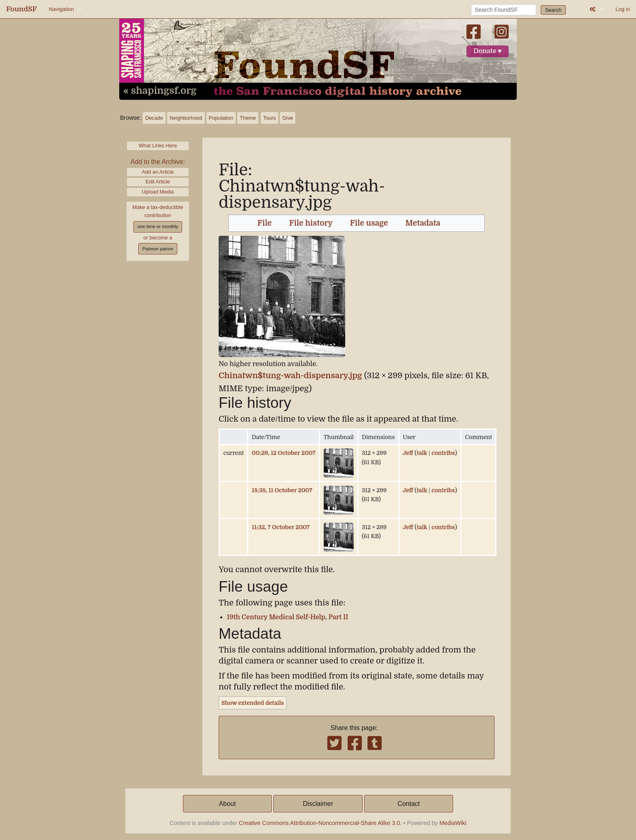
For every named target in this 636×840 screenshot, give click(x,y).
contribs (443, 453)
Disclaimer (318, 804)
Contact (409, 804)
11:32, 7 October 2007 (281, 527)
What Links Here (158, 145)
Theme (248, 118)
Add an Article (158, 172)
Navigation (61, 9)
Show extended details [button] (253, 703)
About (228, 804)
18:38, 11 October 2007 (282, 490)
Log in (623, 9)
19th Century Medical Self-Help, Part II (287, 617)
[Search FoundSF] (504, 10)
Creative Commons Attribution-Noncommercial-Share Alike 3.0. (320, 823)
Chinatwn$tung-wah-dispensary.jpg (290, 376)
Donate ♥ (488, 51)
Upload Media (158, 192)
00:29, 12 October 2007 (284, 453)
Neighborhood (186, 118)
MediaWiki (453, 823)
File (265, 223)
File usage (369, 223)
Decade (154, 118)
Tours (270, 118)
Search (553, 10)
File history (311, 223)
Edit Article (158, 182)
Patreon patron (158, 249)
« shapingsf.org (160, 91)
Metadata (423, 223)
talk (422, 453)
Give (288, 118)
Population (221, 118)
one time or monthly (158, 226)
